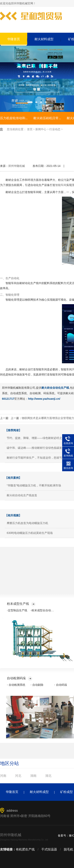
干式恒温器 (49, 849)
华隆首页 (14, 39)
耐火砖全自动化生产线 (55, 388)
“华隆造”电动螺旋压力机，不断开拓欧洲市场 (34, 485)
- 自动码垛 (61, 685)
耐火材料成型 (44, 39)
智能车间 (61, 185)
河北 (18, 776)
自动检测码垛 (20, 678)
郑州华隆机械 (17, 166)
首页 (30, 129)
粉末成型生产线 (21, 604)
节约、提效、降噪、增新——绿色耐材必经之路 (36, 438)
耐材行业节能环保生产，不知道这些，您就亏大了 (37, 458)
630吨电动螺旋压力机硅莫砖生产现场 (30, 533)
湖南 (33, 776)
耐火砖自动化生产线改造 (22, 495)
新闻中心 (41, 129)
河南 (3, 776)
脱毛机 (68, 849)
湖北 (48, 776)
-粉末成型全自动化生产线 (46, 610)
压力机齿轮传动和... (14, 118)
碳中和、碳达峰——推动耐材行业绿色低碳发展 (36, 448)
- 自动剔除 (37, 685)
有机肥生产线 (25, 849)
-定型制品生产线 (17, 610)
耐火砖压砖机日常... (47, 118)
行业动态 (55, 129)
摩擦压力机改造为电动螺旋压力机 (27, 523)
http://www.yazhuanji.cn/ (44, 399)
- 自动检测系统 (16, 685)
